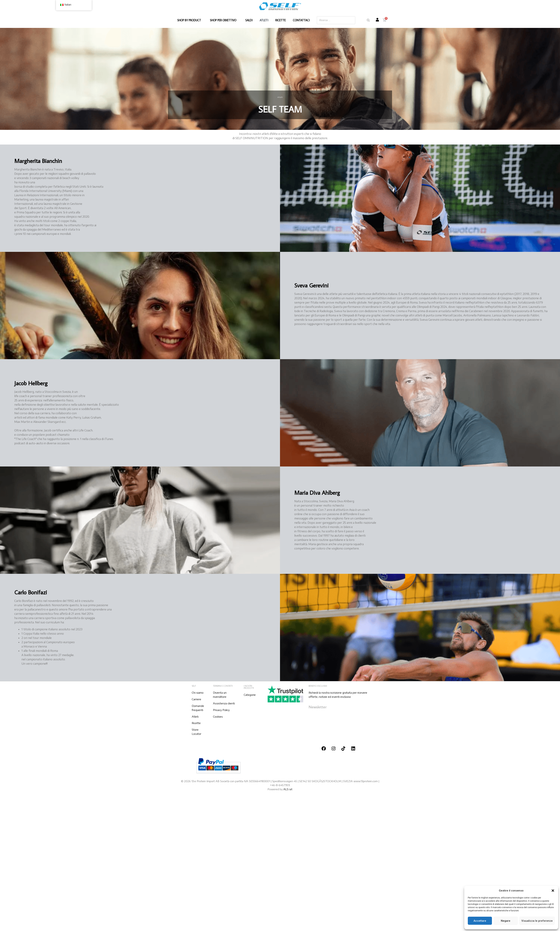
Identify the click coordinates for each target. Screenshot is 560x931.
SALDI (249, 20)
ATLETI (264, 20)
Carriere (196, 699)
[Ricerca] (368, 20)
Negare (506, 921)
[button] (553, 891)
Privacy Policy (221, 710)
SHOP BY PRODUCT (190, 20)
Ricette (196, 723)
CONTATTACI (301, 20)
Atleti (195, 717)
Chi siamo (198, 693)
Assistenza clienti (224, 703)
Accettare (480, 921)
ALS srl (288, 789)
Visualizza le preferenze (537, 921)
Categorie (250, 695)
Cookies (218, 717)
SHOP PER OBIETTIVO (224, 20)
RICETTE (281, 20)
